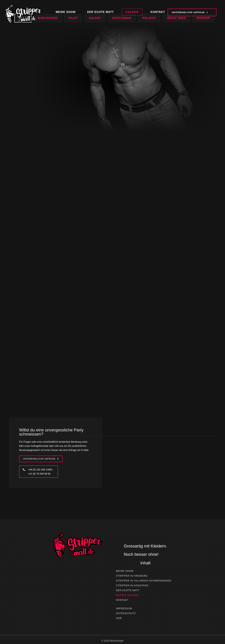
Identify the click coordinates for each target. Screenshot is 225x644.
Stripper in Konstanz (132, 585)
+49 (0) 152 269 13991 (40, 470)
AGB (119, 618)
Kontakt (122, 600)
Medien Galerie (128, 595)
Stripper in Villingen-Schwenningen (144, 581)
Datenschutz (126, 613)
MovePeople (117, 641)
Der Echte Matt (128, 590)
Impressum (124, 608)
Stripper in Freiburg (132, 576)
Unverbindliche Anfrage (39, 459)
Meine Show (125, 571)
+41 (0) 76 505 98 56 (39, 474)
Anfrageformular (40, 446)
